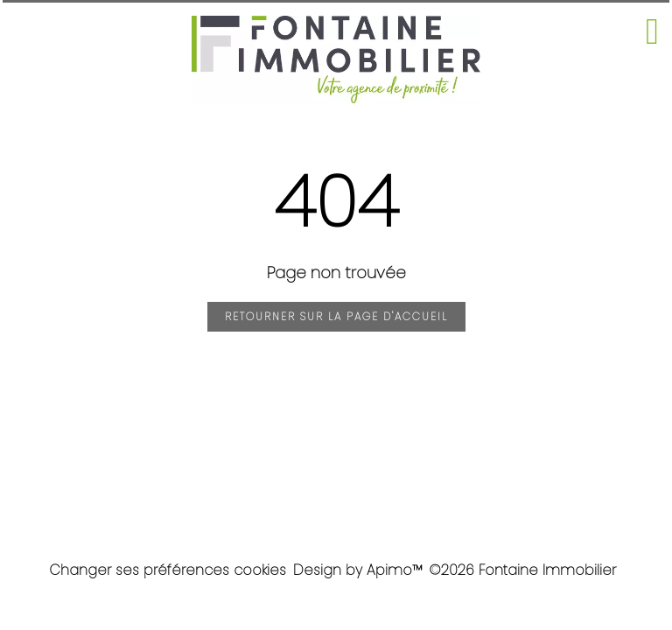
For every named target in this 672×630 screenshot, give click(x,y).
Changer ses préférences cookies (168, 570)
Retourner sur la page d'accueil (336, 316)
